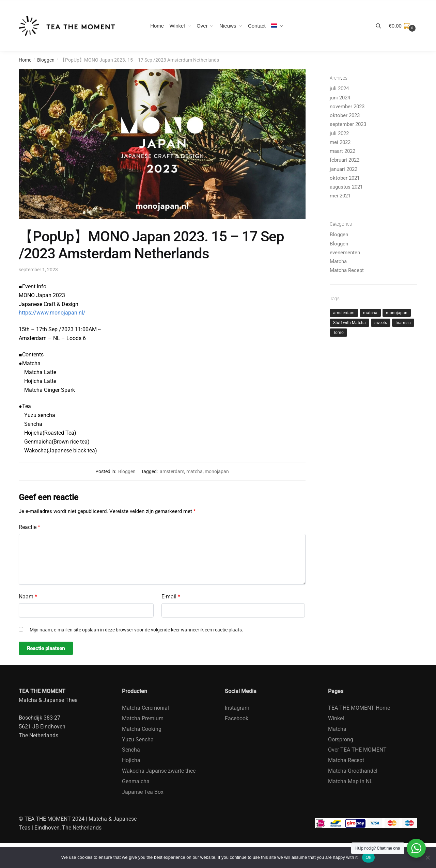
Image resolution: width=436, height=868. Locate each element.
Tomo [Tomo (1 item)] (338, 333)
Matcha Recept (347, 270)
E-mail (171, 597)
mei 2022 (340, 142)
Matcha (338, 261)
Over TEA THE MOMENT (357, 750)
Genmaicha (136, 781)
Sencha (131, 750)
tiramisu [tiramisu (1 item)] (403, 323)
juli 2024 (339, 89)
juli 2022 (339, 133)
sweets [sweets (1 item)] (381, 323)
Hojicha (131, 760)
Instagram (237, 708)
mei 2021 (340, 196)
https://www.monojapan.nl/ (52, 313)
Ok (368, 857)
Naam (28, 597)
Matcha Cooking (142, 729)
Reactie (29, 527)
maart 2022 (342, 151)
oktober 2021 (345, 178)
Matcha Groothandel (353, 771)
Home (25, 60)
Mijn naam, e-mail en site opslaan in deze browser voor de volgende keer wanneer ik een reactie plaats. (136, 630)
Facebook (237, 718)
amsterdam (172, 471)
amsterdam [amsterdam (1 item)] (344, 313)
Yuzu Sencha (138, 740)
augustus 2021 (346, 187)
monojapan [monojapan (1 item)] (397, 313)
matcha (194, 471)
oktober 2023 (345, 115)
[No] (427, 857)
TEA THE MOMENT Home (359, 708)
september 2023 (348, 124)
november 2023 (347, 107)
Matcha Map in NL (350, 781)
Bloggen (46, 60)
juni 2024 (340, 98)
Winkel (336, 718)
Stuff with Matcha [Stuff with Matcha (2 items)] (349, 323)
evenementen (345, 253)
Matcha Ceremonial (145, 708)
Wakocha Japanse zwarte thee (159, 771)
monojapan (217, 471)
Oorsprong (341, 740)
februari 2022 (345, 160)
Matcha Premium (143, 718)
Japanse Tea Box (143, 792)
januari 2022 (344, 169)
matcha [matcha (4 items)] (370, 313)
